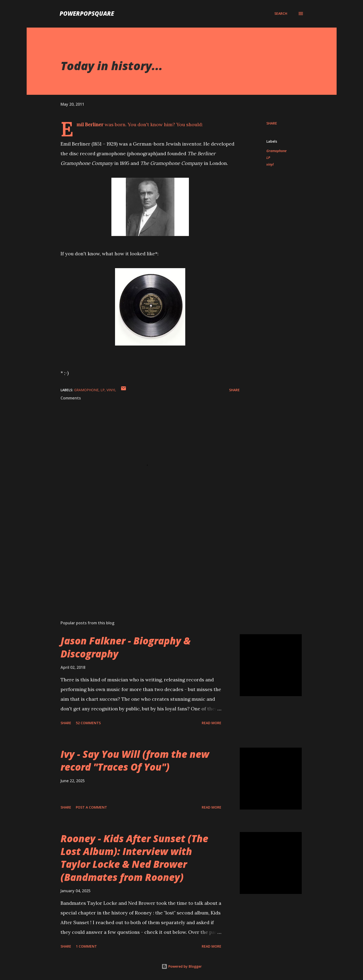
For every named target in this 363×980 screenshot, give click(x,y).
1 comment (86, 946)
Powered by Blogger (182, 966)
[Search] (281, 14)
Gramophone (276, 151)
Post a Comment (91, 807)
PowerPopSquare (87, 13)
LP (268, 158)
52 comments (88, 723)
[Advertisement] (142, 560)
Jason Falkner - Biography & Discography (126, 647)
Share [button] (272, 123)
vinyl (270, 164)
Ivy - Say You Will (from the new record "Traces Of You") (135, 760)
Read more (212, 723)
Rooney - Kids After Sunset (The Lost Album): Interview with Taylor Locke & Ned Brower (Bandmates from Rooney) (134, 858)
